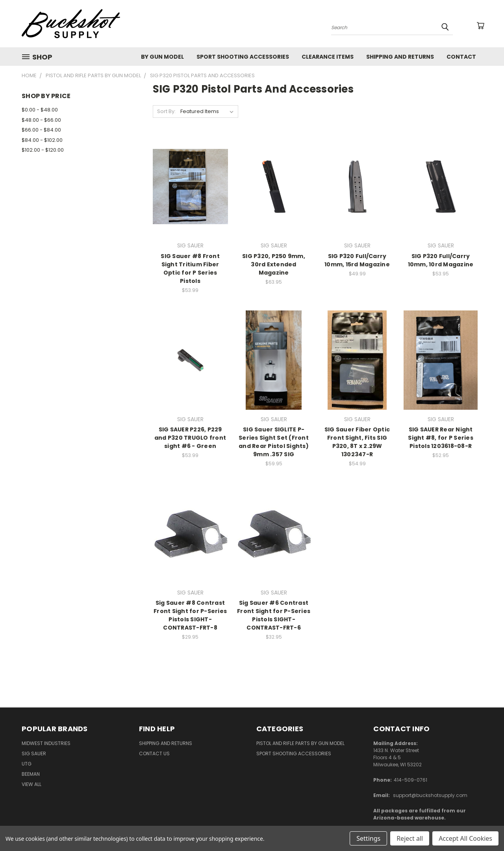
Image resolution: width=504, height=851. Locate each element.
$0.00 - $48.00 (40, 110)
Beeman (31, 774)
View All (31, 784)
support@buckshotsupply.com (430, 795)
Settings (368, 838)
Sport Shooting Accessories (243, 57)
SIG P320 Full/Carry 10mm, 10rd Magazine (441, 260)
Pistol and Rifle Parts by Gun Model (300, 743)
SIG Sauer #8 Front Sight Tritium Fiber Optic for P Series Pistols (190, 268)
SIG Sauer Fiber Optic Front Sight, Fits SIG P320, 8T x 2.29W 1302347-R (357, 442)
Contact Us (154, 753)
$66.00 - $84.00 (41, 130)
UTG (27, 764)
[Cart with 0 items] (480, 26)
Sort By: (166, 111)
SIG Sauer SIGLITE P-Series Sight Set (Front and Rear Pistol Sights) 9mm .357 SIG (274, 442)
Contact (461, 57)
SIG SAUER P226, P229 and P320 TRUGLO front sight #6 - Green (190, 438)
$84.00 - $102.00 (42, 140)
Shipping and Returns (400, 57)
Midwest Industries (46, 743)
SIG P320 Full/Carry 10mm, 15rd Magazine (357, 260)
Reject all (410, 838)
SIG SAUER (34, 753)
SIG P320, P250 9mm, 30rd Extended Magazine (274, 264)
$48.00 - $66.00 (41, 120)
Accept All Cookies (465, 838)
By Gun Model (162, 57)
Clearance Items (328, 57)
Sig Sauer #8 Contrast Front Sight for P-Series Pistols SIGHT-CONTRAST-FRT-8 (190, 615)
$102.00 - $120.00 (43, 150)
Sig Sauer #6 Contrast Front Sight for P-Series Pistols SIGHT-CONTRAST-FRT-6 (274, 615)
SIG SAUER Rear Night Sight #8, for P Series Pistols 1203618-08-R (441, 438)
